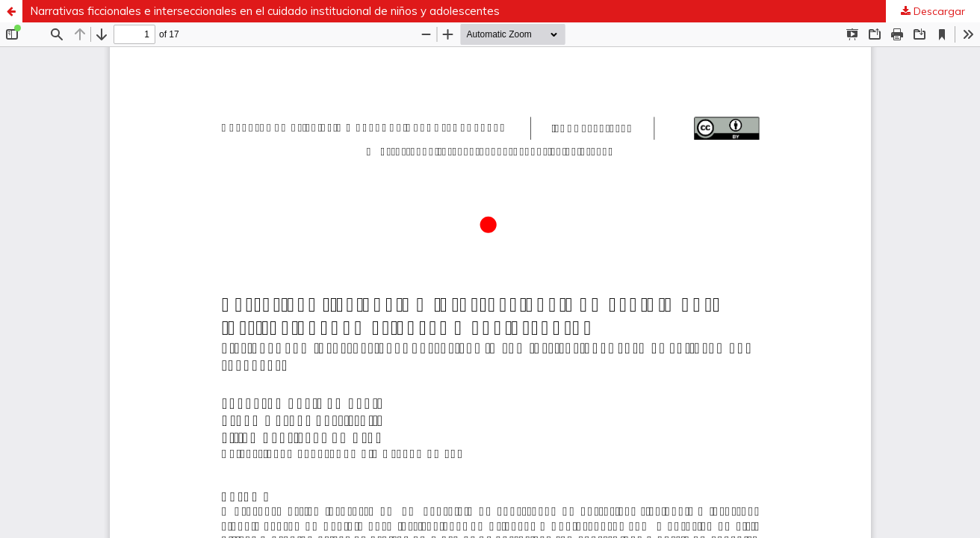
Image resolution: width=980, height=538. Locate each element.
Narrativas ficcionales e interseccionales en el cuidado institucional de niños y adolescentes (265, 11)
